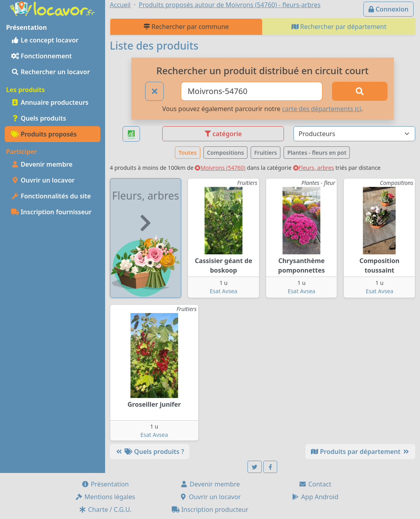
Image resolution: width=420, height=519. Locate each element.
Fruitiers (266, 153)
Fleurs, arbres (314, 168)
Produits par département (360, 452)
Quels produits (39, 118)
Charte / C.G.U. (105, 509)
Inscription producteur (210, 509)
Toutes (187, 153)
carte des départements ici (321, 109)
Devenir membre (42, 164)
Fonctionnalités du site (51, 196)
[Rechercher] (360, 91)
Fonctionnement (41, 56)
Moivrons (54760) (220, 168)
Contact (315, 484)
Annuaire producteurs (50, 102)
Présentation (105, 484)
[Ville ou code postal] (252, 91)
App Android (315, 497)
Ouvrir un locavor (43, 180)
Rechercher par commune (186, 27)
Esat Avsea (224, 291)
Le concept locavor (45, 40)
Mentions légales (105, 497)
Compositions (225, 153)
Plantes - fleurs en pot (317, 153)
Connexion (388, 9)
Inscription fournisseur (51, 212)
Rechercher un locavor (51, 72)
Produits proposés (44, 134)
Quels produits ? (150, 452)
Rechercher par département (339, 27)
